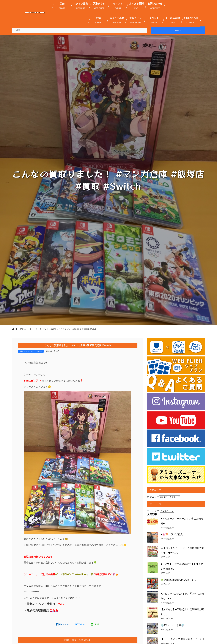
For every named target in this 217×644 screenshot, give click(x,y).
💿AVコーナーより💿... (174, 625)
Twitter (80, 625)
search (178, 30)
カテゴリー (153, 497)
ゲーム (40, 351)
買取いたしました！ (27, 351)
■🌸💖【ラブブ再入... (173, 534)
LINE (95, 625)
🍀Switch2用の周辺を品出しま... (178, 580)
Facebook (63, 625)
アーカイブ (153, 511)
